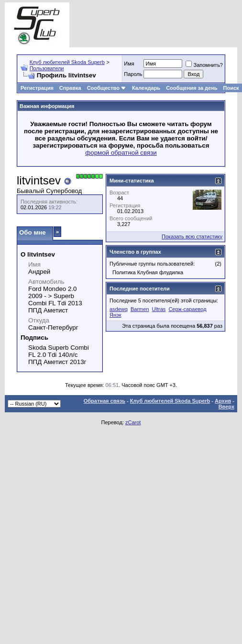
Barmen (140, 309)
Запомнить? (204, 65)
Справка (70, 88)
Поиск (231, 88)
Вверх (226, 407)
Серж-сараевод (187, 309)
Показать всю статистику (192, 236)
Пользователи (47, 68)
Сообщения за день (192, 88)
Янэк (115, 315)
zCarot (133, 422)
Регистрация (37, 88)
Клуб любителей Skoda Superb (67, 62)
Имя (129, 64)
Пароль (133, 74)
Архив (223, 401)
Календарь (146, 88)
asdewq (119, 309)
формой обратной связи (121, 153)
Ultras (159, 309)
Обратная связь (104, 401)
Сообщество (107, 88)
